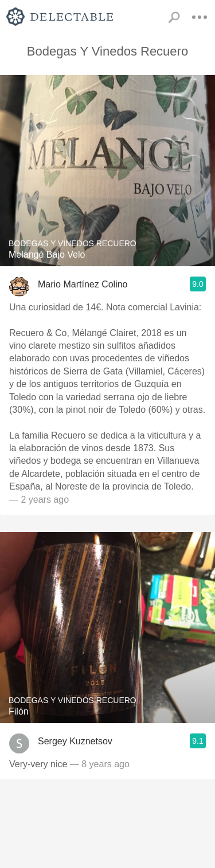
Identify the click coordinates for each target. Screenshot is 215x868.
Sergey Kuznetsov (75, 741)
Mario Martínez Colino (83, 284)
